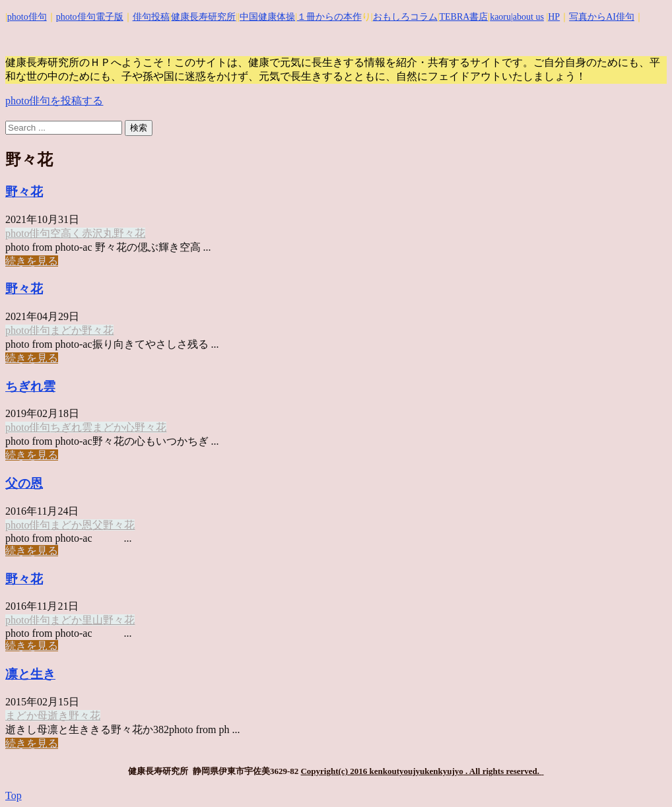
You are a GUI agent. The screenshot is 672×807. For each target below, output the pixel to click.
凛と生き (30, 674)
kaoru (500, 17)
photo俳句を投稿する (54, 101)
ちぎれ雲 (30, 386)
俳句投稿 (151, 17)
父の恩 (24, 483)
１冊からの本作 (329, 17)
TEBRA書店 (463, 17)
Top (14, 795)
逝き (58, 716)
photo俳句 (27, 17)
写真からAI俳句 (602, 17)
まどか (66, 330)
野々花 (24, 192)
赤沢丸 (98, 233)
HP (554, 17)
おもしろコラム (405, 17)
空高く (66, 233)
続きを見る (32, 261)
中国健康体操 (267, 17)
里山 (92, 620)
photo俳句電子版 (90, 17)
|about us (527, 17)
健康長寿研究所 (203, 17)
